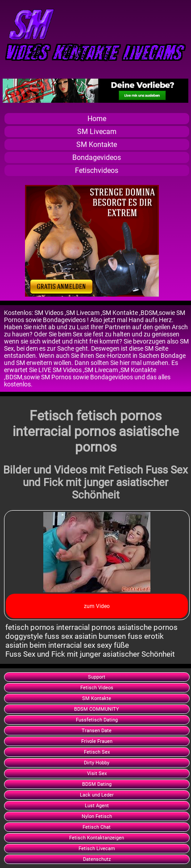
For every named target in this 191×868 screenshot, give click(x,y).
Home (97, 119)
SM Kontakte (97, 145)
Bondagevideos (97, 157)
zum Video (97, 606)
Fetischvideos (97, 170)
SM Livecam (97, 132)
